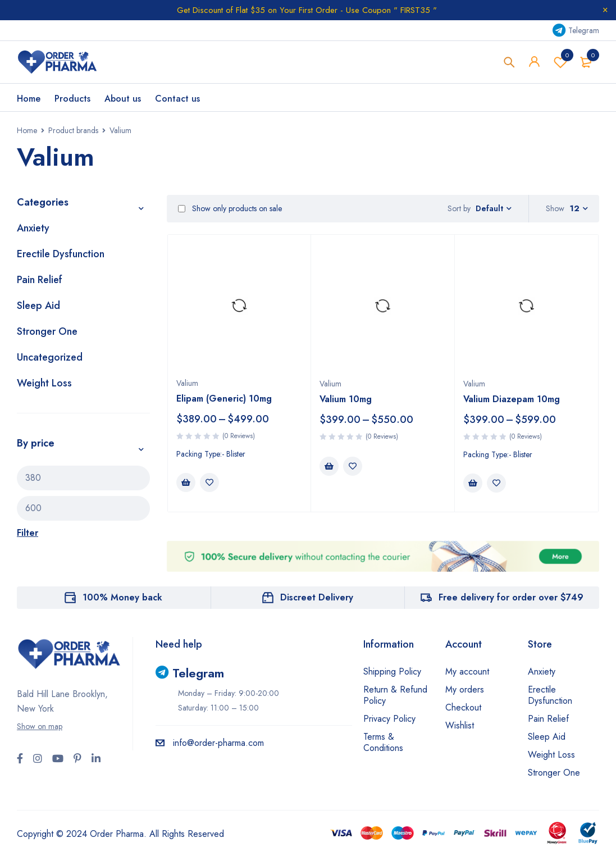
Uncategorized (50, 358)
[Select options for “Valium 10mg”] (329, 467)
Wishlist (560, 62)
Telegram (576, 30)
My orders (465, 690)
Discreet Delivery (317, 598)
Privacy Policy (389, 719)
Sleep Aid (38, 306)
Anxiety (33, 229)
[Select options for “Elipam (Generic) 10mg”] (186, 483)
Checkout (463, 708)
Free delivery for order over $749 (511, 598)
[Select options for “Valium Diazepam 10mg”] (473, 484)
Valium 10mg (346, 400)
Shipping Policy (392, 672)
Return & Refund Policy (395, 696)
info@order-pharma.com (210, 743)
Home (27, 131)
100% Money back (122, 598)
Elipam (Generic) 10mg (224, 399)
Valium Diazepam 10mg (512, 400)
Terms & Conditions (383, 743)
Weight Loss (44, 384)
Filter (28, 533)
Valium (187, 384)
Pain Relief (40, 280)
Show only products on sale (230, 210)
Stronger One (47, 332)
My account (467, 672)
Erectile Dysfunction (61, 254)
